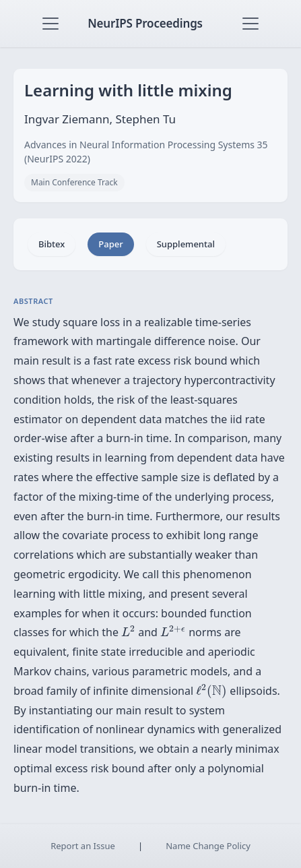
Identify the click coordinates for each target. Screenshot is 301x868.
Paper (110, 244)
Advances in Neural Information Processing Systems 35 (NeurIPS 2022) (146, 152)
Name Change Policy (208, 846)
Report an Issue (83, 846)
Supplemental (186, 244)
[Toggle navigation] (51, 24)
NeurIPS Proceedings (145, 23)
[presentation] (128, 631)
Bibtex (52, 244)
